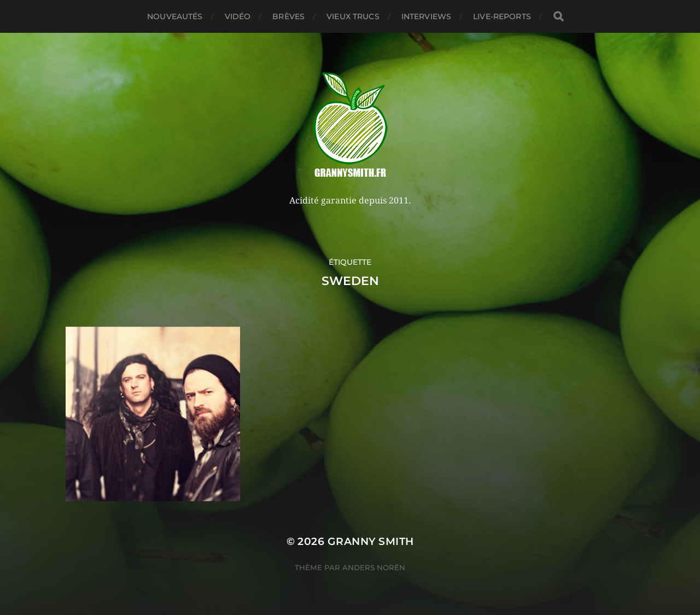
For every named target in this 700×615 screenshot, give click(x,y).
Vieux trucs (353, 16)
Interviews (426, 16)
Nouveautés (175, 16)
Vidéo (238, 16)
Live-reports (502, 16)
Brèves (288, 16)
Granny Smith (371, 541)
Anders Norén (374, 567)
